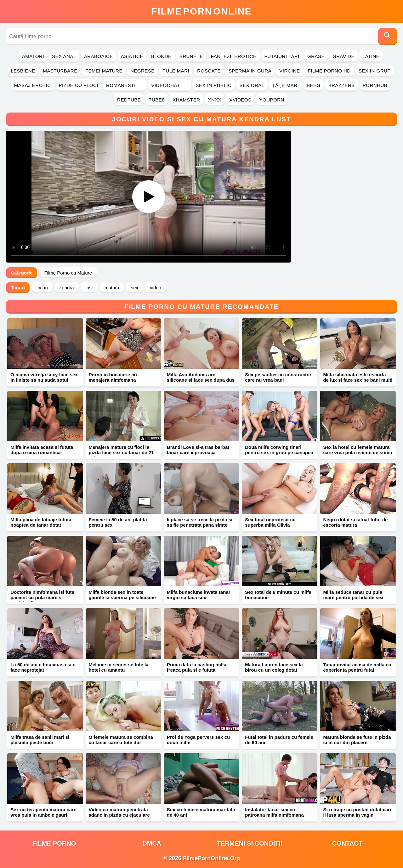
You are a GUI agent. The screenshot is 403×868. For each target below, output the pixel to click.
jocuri (42, 288)
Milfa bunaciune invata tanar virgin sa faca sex (199, 595)
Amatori (33, 56)
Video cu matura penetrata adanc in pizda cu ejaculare (119, 812)
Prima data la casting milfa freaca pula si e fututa (197, 667)
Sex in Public (214, 85)
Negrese (142, 71)
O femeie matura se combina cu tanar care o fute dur (121, 740)
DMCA (152, 843)
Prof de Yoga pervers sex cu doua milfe (198, 740)
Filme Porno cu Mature (68, 273)
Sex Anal (64, 56)
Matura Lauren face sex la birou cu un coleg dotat (274, 667)
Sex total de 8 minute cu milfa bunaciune (278, 595)
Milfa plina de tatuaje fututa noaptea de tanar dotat (41, 522)
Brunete (191, 56)
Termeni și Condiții (250, 843)
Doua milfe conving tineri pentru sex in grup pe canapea (279, 450)
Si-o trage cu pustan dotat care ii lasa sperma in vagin (358, 812)
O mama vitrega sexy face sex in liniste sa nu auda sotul (44, 377)
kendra (67, 288)
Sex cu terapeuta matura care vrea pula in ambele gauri (43, 812)
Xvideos (240, 100)
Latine (371, 56)
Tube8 (157, 100)
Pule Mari (176, 71)
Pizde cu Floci (79, 85)
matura (112, 288)
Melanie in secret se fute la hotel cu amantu (119, 667)
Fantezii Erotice (234, 56)
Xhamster (186, 100)
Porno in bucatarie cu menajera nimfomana (113, 377)
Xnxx (215, 100)
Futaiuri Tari (282, 56)
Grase (316, 56)
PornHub (375, 85)
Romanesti (125, 85)
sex (135, 288)
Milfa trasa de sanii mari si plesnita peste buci (40, 740)
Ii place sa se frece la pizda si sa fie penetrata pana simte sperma (200, 525)
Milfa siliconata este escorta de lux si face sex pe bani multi (358, 377)
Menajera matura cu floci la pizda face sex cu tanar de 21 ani (121, 452)
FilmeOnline (201, 11)
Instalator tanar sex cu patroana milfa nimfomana (274, 812)
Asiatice (132, 56)
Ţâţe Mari (286, 85)
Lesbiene (23, 71)
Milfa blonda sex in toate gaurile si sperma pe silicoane (122, 595)
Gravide (343, 56)
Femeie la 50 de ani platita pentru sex (118, 522)
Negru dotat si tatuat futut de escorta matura (355, 522)
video (156, 288)
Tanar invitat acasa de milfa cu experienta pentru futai (357, 667)
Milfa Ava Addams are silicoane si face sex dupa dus (201, 377)
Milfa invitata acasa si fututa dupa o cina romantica (42, 450)
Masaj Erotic (33, 85)
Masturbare (60, 71)
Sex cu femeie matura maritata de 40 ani (201, 812)
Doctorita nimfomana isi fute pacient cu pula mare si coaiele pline (42, 597)
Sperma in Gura (250, 71)
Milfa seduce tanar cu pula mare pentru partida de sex (353, 595)
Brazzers (342, 85)
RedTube (129, 100)
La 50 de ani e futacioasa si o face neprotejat (43, 667)
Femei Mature (104, 71)
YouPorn (272, 100)
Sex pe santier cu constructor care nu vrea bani (278, 377)
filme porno (54, 843)
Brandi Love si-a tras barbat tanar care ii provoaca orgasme (198, 452)
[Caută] (388, 36)
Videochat (170, 85)
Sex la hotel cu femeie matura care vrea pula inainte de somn (358, 450)
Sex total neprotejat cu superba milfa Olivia (270, 522)
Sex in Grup (375, 71)
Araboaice (99, 56)
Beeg (314, 85)
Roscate (209, 71)
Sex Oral (252, 85)
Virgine (289, 71)
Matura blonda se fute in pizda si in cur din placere (357, 740)
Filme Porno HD (329, 71)
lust (89, 288)
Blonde (161, 56)
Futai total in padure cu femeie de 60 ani (279, 740)
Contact (347, 843)
